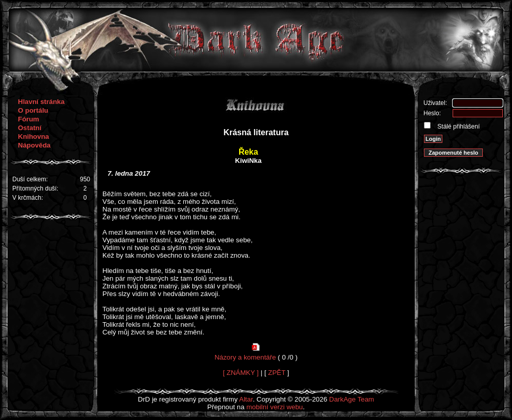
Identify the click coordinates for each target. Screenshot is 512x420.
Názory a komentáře (245, 357)
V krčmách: (28, 198)
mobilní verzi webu (274, 407)
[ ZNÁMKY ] (241, 373)
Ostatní (30, 128)
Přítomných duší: (35, 188)
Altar (246, 399)
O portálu (33, 110)
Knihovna (34, 136)
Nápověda (34, 145)
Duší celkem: (30, 179)
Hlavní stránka (41, 102)
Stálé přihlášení (458, 127)
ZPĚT (277, 373)
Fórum (28, 119)
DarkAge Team (352, 399)
